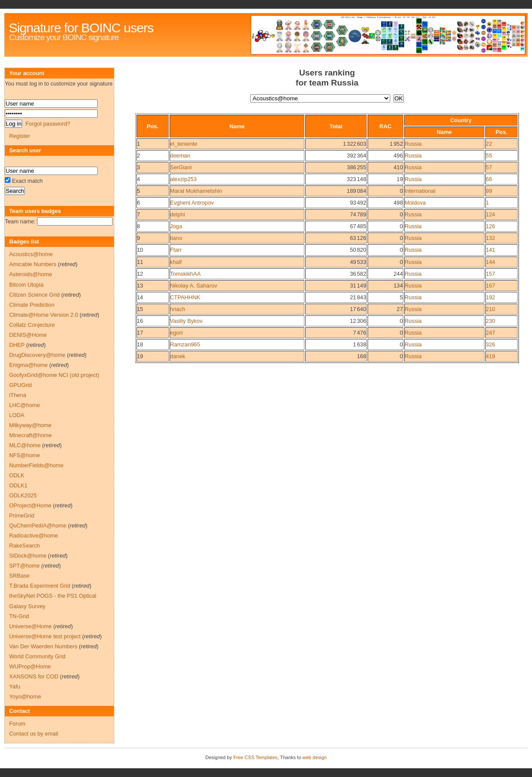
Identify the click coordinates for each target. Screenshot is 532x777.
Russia (413, 144)
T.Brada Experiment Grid (40, 586)
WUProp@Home (30, 666)
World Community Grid (37, 656)
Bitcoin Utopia (26, 285)
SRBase (19, 576)
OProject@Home (30, 505)
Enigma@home (28, 365)
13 (140, 286)
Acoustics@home (31, 254)
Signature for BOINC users (81, 28)
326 (490, 344)
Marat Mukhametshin (196, 191)
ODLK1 (18, 485)
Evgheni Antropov (192, 203)
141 (490, 250)
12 (140, 274)
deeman (180, 156)
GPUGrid (20, 385)
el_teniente (184, 144)
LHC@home (25, 405)
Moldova (415, 203)
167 (490, 286)
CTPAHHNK (185, 297)
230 (490, 321)
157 (490, 274)
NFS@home (25, 455)
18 (140, 344)
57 (489, 167)
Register (20, 136)
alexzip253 (183, 179)
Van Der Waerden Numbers (43, 646)
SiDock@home (28, 556)
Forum (17, 724)
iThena (18, 395)
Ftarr (176, 250)
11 (140, 262)
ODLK (17, 475)
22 (489, 144)
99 (489, 191)
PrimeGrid (22, 515)
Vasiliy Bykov (186, 321)
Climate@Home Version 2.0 (44, 315)
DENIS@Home (28, 335)
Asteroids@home (31, 274)
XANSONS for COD (34, 676)
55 (489, 156)
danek (178, 356)
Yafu (15, 686)
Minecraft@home (31, 435)
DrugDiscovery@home (37, 355)
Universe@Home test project (45, 636)
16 (140, 321)
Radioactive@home (34, 536)
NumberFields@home (36, 465)
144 (490, 262)
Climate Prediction (32, 305)
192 (490, 297)
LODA (17, 415)
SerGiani (181, 167)
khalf (176, 262)
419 (490, 356)
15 (140, 309)
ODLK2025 (23, 495)
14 (140, 297)
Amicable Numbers (33, 264)
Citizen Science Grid (34, 295)
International (420, 191)
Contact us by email (34, 734)
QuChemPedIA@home (38, 525)
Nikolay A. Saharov (194, 286)
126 (490, 226)
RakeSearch (24, 546)
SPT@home (24, 566)
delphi (177, 214)
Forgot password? (48, 124)
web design (315, 757)
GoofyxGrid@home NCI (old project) (54, 375)
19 (140, 356)
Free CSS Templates (255, 757)
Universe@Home (31, 626)
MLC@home (25, 445)
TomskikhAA (185, 274)
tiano (176, 238)
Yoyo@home (25, 697)
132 (490, 238)
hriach (178, 309)
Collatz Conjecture (32, 325)
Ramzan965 (185, 344)
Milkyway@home (30, 425)
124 (490, 214)
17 (140, 333)
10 (140, 250)
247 (490, 333)
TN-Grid (19, 616)
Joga (176, 226)
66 (489, 179)
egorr (177, 333)
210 (490, 309)
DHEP (17, 345)
